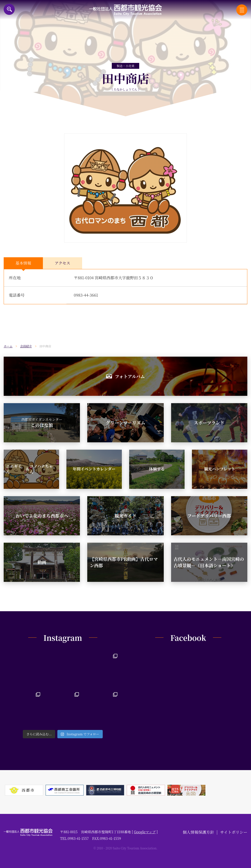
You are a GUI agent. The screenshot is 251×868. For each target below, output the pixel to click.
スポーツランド (209, 422)
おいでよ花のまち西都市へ (42, 516)
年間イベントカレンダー (94, 469)
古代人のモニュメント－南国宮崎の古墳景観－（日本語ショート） (209, 562)
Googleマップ (145, 832)
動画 (42, 562)
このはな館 (42, 422)
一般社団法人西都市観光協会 (126, 10)
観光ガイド (125, 516)
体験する (157, 469)
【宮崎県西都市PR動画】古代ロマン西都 (124, 562)
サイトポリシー (234, 832)
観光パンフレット (220, 469)
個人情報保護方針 (198, 832)
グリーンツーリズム (125, 422)
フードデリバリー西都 (209, 516)
